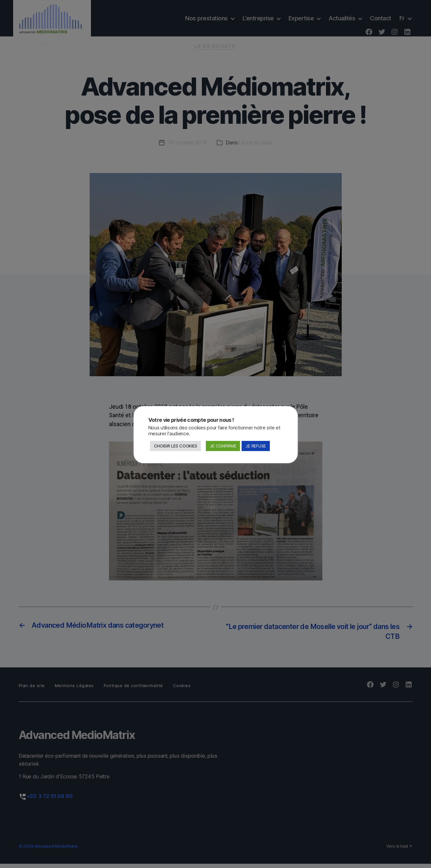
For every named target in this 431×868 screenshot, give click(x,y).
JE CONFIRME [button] (223, 446)
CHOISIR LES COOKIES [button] (176, 446)
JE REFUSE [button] (256, 446)
